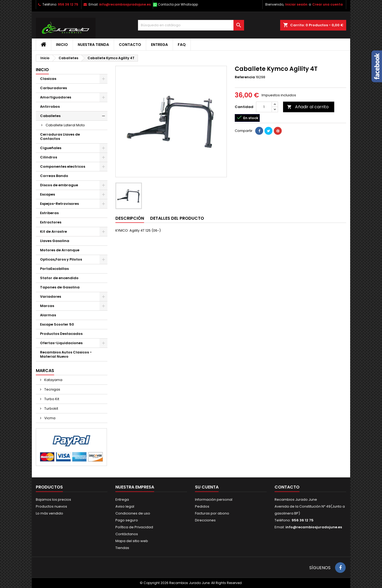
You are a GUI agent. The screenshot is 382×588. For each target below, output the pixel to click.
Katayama (53, 380)
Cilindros (49, 157)
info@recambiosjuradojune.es (125, 4)
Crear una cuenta (327, 4)
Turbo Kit (51, 399)
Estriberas (49, 213)
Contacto (130, 45)
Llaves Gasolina (55, 241)
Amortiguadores (56, 97)
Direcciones (205, 520)
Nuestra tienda (93, 45)
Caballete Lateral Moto (65, 125)
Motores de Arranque (60, 250)
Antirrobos (50, 107)
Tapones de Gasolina (60, 287)
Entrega (159, 45)
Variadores (51, 297)
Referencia (245, 77)
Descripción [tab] (130, 218)
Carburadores (53, 88)
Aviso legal (125, 506)
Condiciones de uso (133, 513)
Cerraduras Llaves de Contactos (60, 137)
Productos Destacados (61, 334)
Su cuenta (207, 487)
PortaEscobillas (54, 269)
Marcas (47, 306)
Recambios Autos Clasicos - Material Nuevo (66, 354)
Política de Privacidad (134, 527)
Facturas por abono (212, 513)
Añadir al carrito (308, 107)
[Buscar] (191, 25)
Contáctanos (127, 534)
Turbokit (51, 408)
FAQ (182, 45)
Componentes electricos (63, 167)
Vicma (49, 418)
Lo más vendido (49, 513)
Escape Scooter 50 (57, 324)
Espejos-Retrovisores (59, 204)
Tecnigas (52, 389)
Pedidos (202, 506)
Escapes (47, 194)
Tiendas (122, 548)
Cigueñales (51, 148)
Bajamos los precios (53, 500)
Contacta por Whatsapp (178, 4)
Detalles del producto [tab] (177, 218)
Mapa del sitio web (132, 541)
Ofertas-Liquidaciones (61, 343)
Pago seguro (127, 520)
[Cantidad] (264, 107)
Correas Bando (54, 176)
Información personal (214, 500)
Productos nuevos (51, 506)
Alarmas (48, 315)
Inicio (62, 45)
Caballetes (50, 116)
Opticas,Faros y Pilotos (61, 259)
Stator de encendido (59, 278)
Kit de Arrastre (53, 232)
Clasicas (48, 79)
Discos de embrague (59, 185)
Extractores (51, 222)
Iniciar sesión (296, 4)
